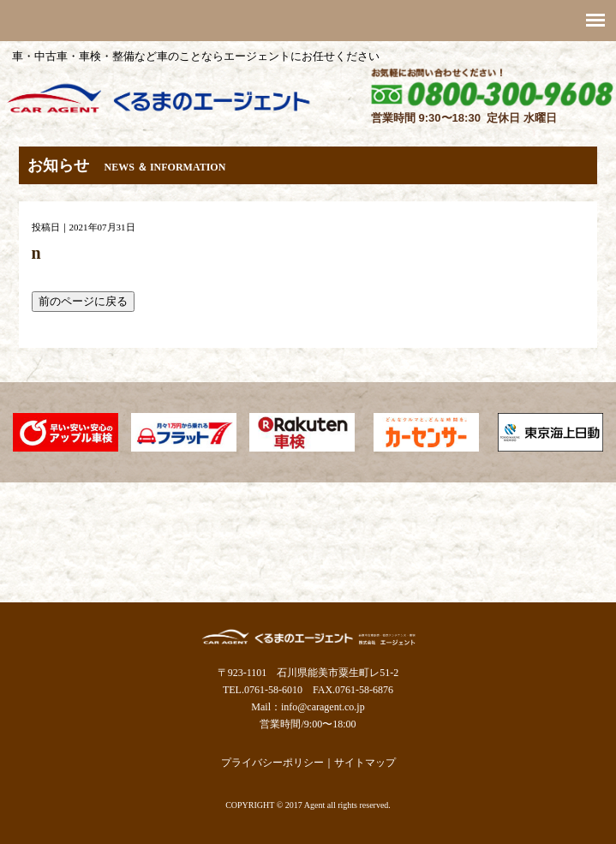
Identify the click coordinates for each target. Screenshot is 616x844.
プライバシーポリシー (272, 763)
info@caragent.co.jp (323, 707)
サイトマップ (365, 763)
